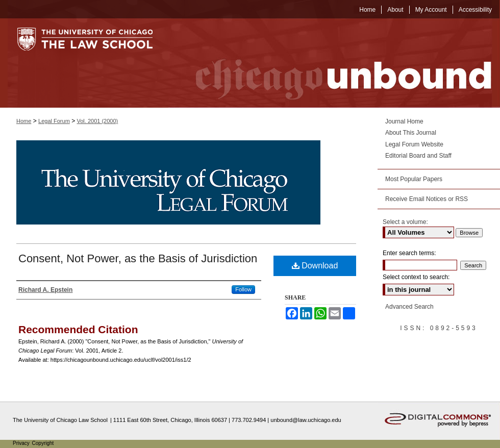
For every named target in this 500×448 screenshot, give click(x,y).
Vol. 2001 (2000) (98, 121)
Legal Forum (54, 121)
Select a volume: (405, 222)
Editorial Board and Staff (418, 156)
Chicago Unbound (334, 63)
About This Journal (411, 133)
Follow (243, 289)
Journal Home (404, 121)
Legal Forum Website (414, 144)
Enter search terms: (409, 253)
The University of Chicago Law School (60, 420)
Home (24, 121)
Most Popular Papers (414, 179)
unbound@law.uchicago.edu (306, 420)
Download (315, 266)
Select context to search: (416, 277)
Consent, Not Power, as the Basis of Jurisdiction (138, 258)
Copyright (43, 443)
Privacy (22, 443)
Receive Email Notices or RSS (427, 199)
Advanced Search (409, 307)
